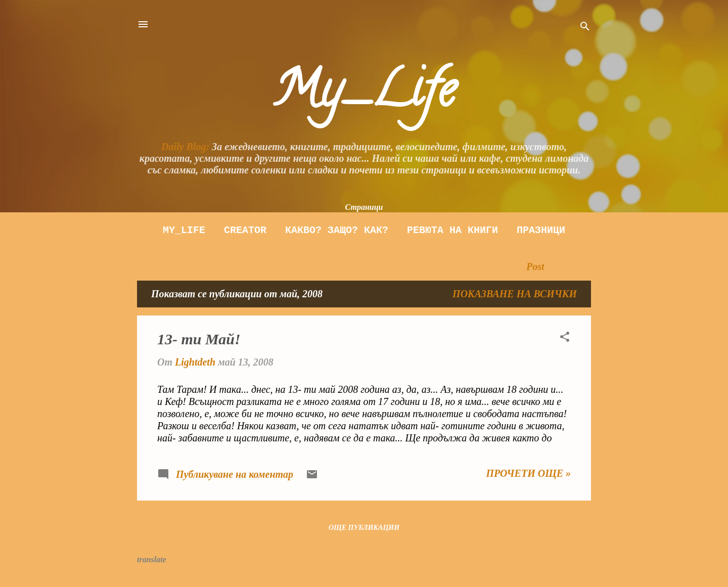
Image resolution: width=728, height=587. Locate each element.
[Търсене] (585, 28)
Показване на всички (515, 294)
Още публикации (364, 528)
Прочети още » (528, 473)
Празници (541, 230)
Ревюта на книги (452, 230)
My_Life (364, 95)
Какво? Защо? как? (337, 230)
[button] (565, 338)
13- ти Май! (199, 339)
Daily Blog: (185, 147)
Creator (245, 230)
